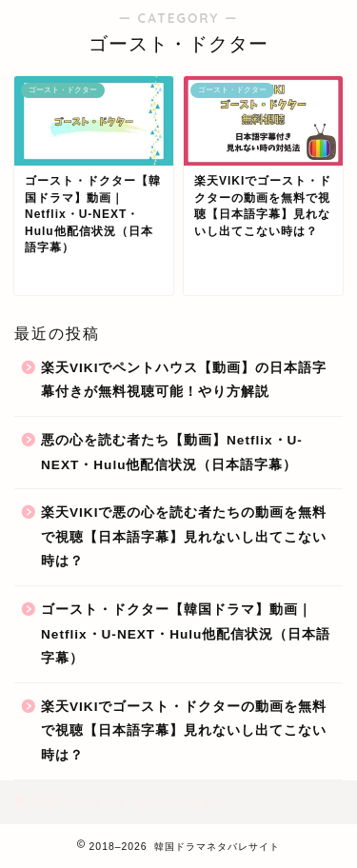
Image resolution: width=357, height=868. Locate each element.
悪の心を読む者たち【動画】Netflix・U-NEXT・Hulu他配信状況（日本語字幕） (172, 453)
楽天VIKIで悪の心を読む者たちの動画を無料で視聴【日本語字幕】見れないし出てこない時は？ (184, 537)
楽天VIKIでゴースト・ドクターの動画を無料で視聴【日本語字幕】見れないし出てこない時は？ (184, 731)
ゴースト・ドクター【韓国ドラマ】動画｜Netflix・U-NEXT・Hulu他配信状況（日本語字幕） (186, 634)
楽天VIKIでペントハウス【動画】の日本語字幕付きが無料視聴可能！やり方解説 (184, 380)
